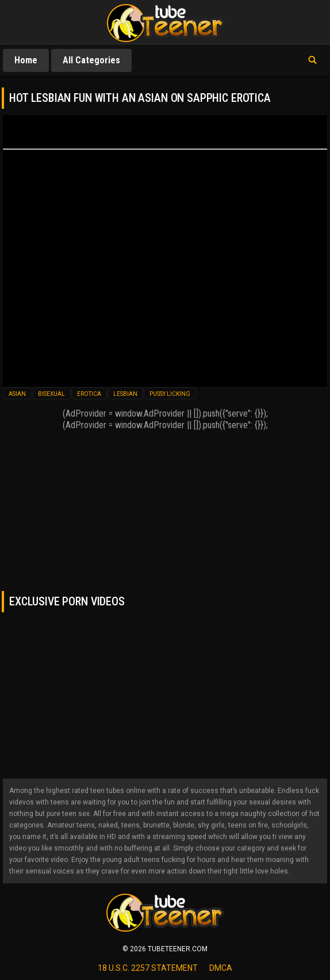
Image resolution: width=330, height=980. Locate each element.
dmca (221, 968)
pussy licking (170, 394)
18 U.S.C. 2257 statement (148, 968)
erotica (89, 394)
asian (17, 394)
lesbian (125, 394)
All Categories (91, 60)
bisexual (51, 394)
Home (26, 60)
